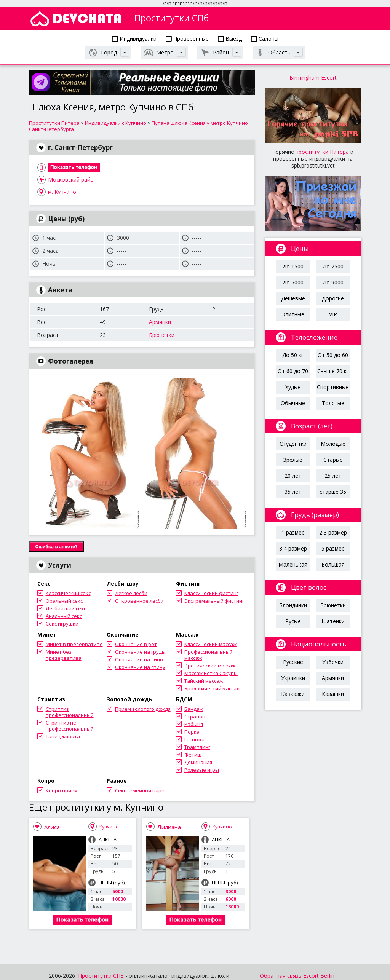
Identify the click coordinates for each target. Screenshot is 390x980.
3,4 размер (293, 548)
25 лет (333, 476)
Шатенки (333, 621)
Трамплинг (197, 747)
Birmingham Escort (313, 77)
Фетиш (193, 755)
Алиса (52, 827)
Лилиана (169, 827)
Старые (333, 460)
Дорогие (333, 298)
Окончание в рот (136, 644)
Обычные (293, 403)
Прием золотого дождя (143, 709)
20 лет (293, 476)
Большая (333, 564)
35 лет (293, 492)
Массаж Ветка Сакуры (211, 673)
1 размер (293, 532)
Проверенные (187, 39)
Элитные (293, 314)
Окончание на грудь (140, 652)
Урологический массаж (212, 688)
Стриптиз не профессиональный (70, 726)
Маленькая (293, 564)
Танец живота (63, 736)
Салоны (265, 39)
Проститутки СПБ (101, 976)
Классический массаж (210, 644)
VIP (333, 314)
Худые (293, 387)
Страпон (195, 717)
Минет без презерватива (64, 655)
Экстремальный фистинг (214, 601)
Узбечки (333, 662)
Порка (192, 732)
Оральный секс (64, 601)
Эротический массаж (210, 666)
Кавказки (293, 694)
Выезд (230, 39)
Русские (293, 662)
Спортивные (333, 387)
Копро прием (62, 790)
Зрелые (293, 460)
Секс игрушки (62, 624)
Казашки (333, 694)
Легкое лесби (131, 593)
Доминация (198, 762)
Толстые (333, 403)
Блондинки (293, 605)
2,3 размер (333, 532)
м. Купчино (62, 192)
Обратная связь (281, 976)
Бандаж (194, 709)
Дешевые (293, 298)
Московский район (72, 180)
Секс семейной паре (140, 790)
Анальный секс (64, 616)
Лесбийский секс (66, 608)
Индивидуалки (134, 39)
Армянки (160, 322)
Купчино (109, 827)
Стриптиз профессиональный (70, 712)
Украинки (293, 678)
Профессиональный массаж (209, 655)
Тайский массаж (204, 681)
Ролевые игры (202, 770)
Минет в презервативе (74, 644)
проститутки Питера (322, 152)
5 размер (333, 548)
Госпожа (194, 739)
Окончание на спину (140, 667)
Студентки (293, 444)
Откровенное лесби (139, 601)
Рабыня (194, 724)
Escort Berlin (319, 976)
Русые (293, 621)
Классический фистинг (211, 593)
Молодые (333, 444)
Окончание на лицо (139, 659)
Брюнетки (162, 335)
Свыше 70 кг (333, 371)
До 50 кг (293, 355)
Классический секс (68, 593)
